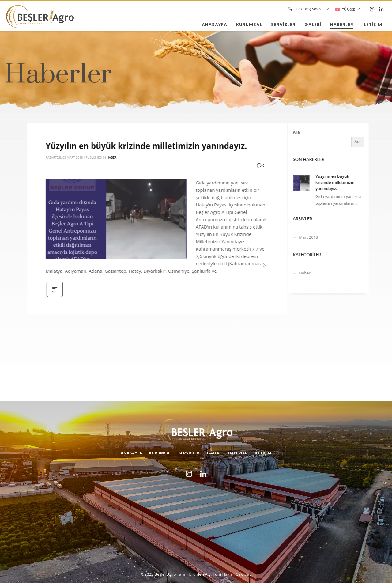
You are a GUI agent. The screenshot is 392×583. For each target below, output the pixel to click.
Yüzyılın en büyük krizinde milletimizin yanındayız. (191, 146)
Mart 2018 (294, 237)
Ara (282, 132)
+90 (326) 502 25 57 (312, 9)
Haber (156, 157)
